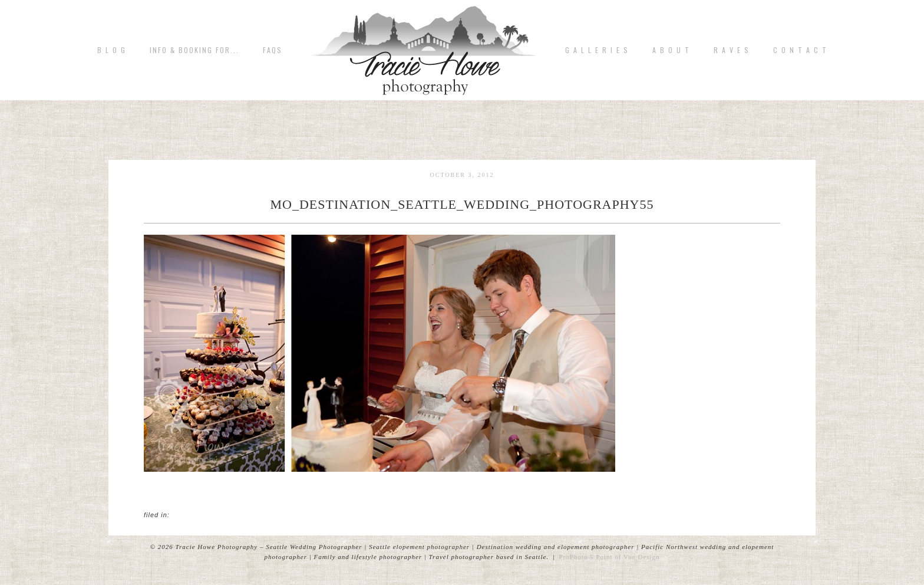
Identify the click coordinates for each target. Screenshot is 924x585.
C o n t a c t (800, 50)
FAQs (273, 50)
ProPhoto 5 (576, 557)
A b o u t (671, 50)
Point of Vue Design (628, 557)
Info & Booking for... (194, 50)
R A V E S (732, 50)
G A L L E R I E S (597, 50)
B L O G (112, 50)
